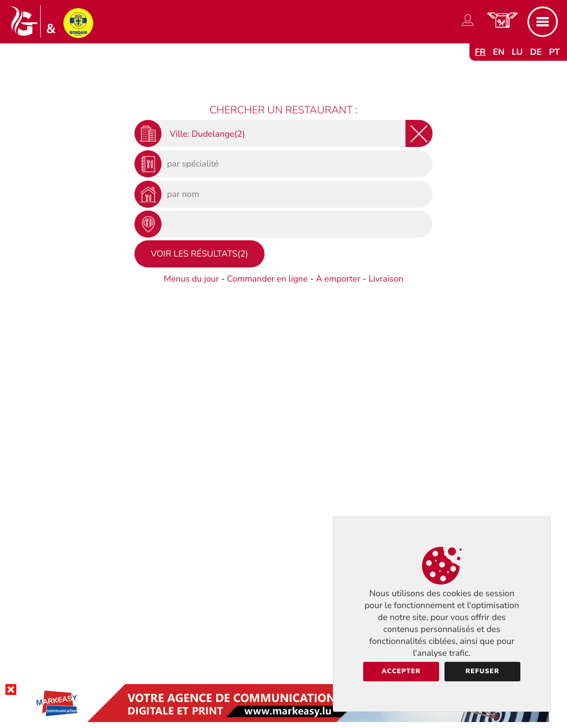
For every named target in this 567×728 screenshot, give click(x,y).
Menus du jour (191, 279)
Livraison (386, 279)
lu (517, 52)
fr (480, 52)
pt (555, 52)
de (536, 52)
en (499, 52)
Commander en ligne (268, 279)
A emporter (338, 279)
